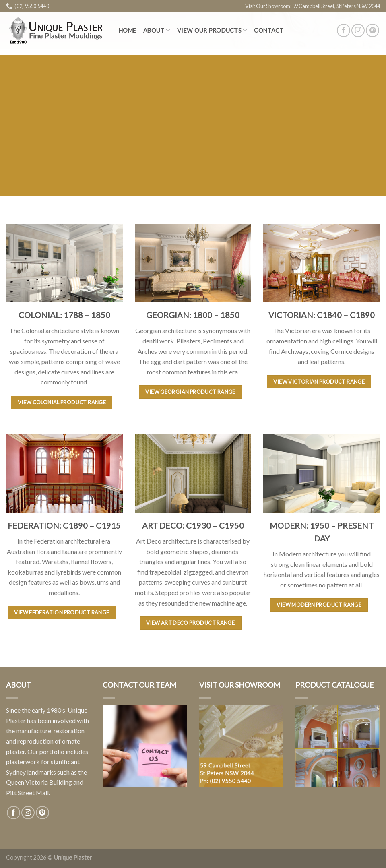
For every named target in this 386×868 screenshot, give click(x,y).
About (157, 30)
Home (127, 30)
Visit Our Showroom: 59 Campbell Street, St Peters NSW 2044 (313, 6)
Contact (269, 30)
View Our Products (212, 30)
